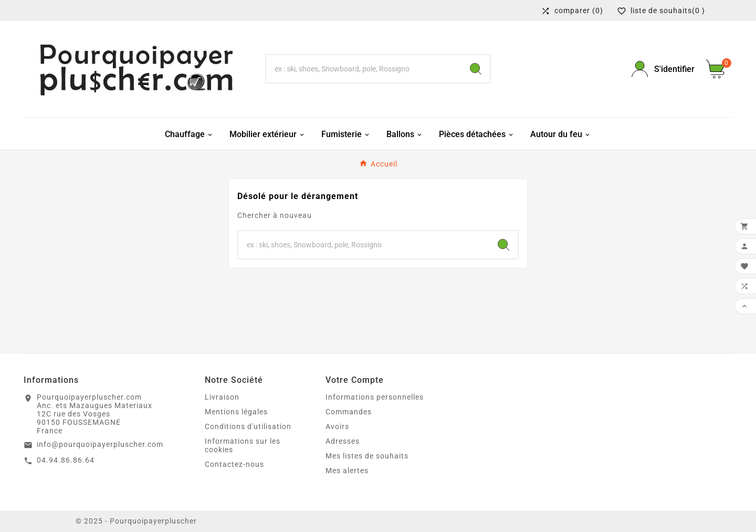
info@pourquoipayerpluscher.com (100, 444)
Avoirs (337, 426)
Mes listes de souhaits (367, 456)
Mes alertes (347, 471)
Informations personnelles (375, 397)
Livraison (222, 397)
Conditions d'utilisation (248, 426)
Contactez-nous (234, 464)
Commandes (349, 412)
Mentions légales (236, 412)
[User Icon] (663, 69)
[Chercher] (364, 69)
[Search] (476, 69)
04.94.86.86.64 (66, 460)
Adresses (343, 441)
